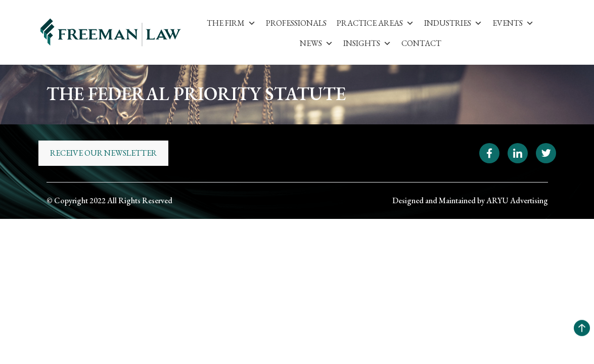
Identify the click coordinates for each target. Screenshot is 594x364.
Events (513, 23)
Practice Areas (375, 23)
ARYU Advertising (517, 200)
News (316, 43)
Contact (421, 43)
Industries (453, 23)
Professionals (296, 23)
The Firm (231, 23)
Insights (367, 43)
